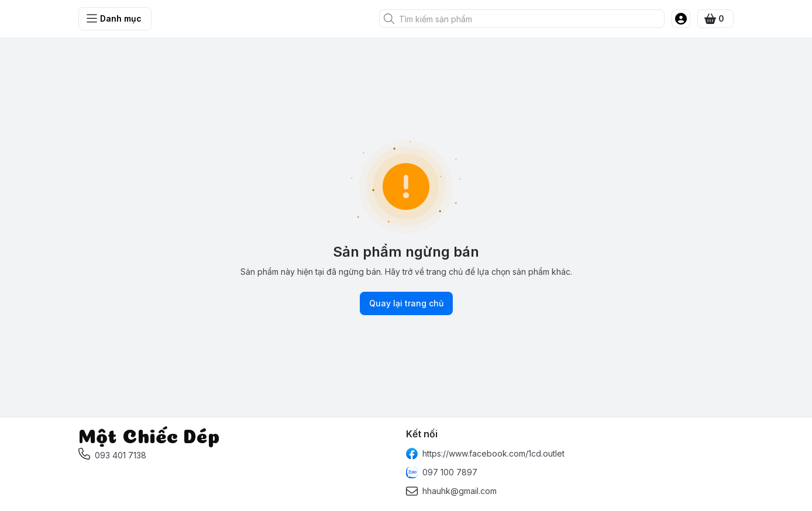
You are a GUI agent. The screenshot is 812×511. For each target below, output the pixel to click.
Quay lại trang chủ (406, 303)
